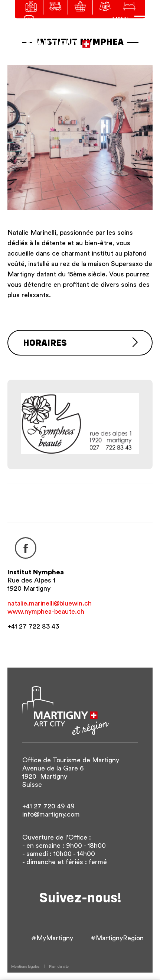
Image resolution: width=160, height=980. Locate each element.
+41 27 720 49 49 (48, 806)
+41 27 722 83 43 (33, 626)
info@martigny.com (51, 814)
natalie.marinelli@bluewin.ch (50, 603)
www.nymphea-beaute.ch (46, 611)
